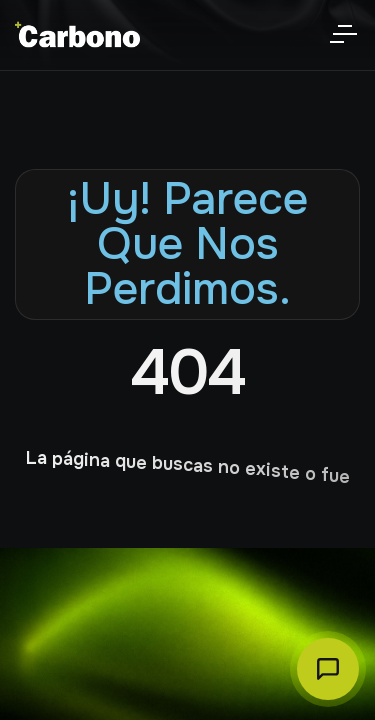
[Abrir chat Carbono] (328, 669)
